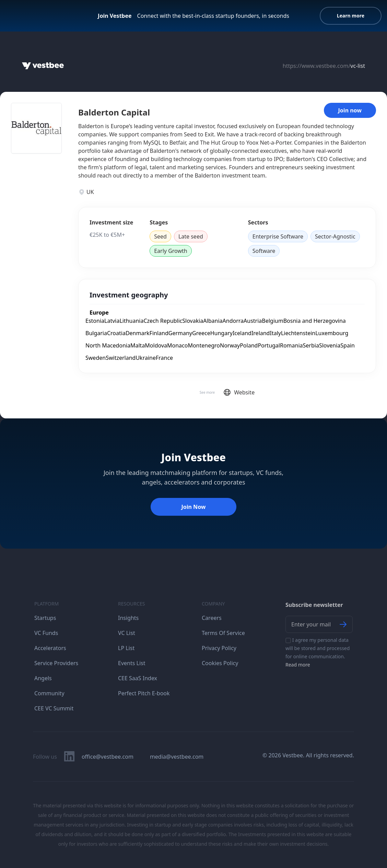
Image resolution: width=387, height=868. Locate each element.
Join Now (193, 507)
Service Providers (56, 663)
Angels (43, 678)
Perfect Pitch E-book (144, 693)
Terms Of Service (223, 633)
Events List (132, 663)
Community (49, 693)
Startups (45, 618)
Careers (212, 618)
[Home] (43, 66)
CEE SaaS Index (138, 678)
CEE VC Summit (54, 708)
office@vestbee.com (108, 757)
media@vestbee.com (177, 757)
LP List (126, 648)
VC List (127, 633)
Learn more (351, 16)
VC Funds (46, 633)
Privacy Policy (219, 648)
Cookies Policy (220, 663)
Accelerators (50, 648)
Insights (128, 618)
